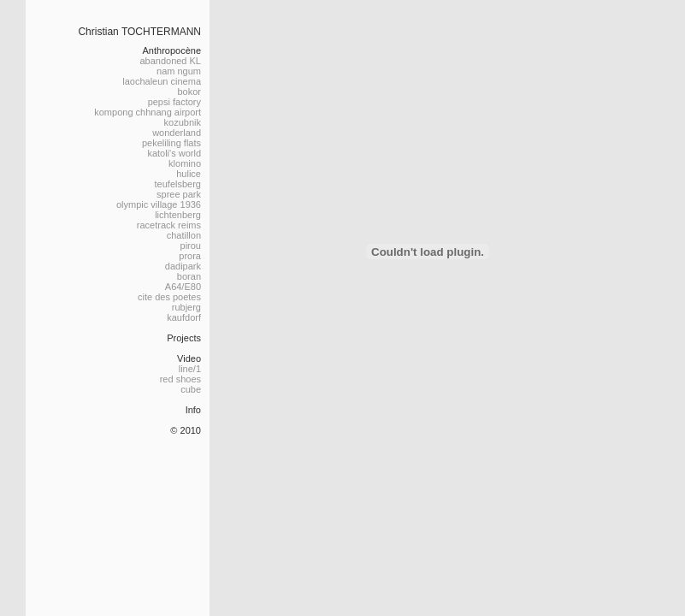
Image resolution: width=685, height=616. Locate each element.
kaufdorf (184, 317)
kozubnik (183, 122)
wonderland (177, 133)
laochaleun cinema (162, 81)
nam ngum (179, 71)
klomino (185, 163)
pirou (191, 246)
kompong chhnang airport (148, 112)
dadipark (183, 266)
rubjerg (186, 307)
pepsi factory (174, 102)
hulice (189, 174)
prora (190, 256)
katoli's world (174, 153)
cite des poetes (169, 297)
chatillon (184, 235)
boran (189, 276)
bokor (189, 92)
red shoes (180, 379)
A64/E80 (183, 287)
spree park (179, 194)
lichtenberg (178, 215)
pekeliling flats (171, 143)
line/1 (190, 369)
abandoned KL (170, 61)
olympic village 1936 (159, 204)
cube (191, 389)
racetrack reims (169, 225)
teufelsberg (178, 184)
